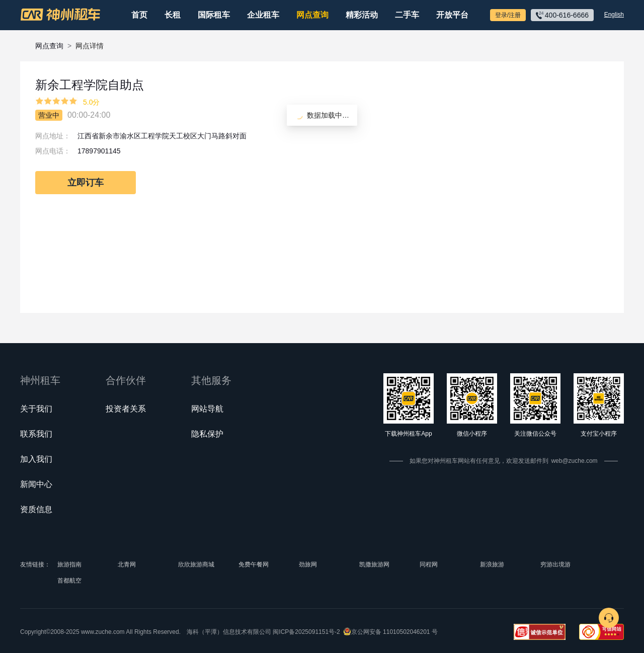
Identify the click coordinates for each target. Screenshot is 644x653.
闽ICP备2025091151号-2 (306, 632)
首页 (139, 15)
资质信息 (36, 509)
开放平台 (452, 15)
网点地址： (53, 136)
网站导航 (207, 409)
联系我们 (36, 434)
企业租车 (263, 15)
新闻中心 (36, 484)
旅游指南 (69, 564)
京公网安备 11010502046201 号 (394, 632)
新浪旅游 (492, 564)
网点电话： (53, 151)
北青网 (127, 564)
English (614, 15)
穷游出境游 (555, 564)
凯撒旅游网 (374, 564)
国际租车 (214, 15)
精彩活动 (362, 15)
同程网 (429, 564)
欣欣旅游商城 (196, 564)
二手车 (407, 15)
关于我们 (36, 409)
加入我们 (36, 459)
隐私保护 (207, 434)
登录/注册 (508, 15)
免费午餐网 (254, 564)
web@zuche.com (574, 461)
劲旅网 (308, 564)
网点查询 (312, 15)
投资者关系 (126, 409)
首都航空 (69, 581)
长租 (173, 15)
